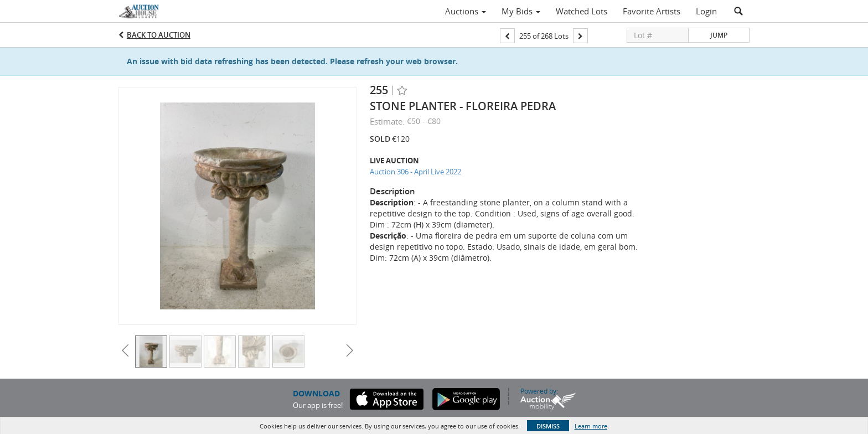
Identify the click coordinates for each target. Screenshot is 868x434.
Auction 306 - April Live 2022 (415, 172)
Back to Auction (159, 35)
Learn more (591, 426)
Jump (719, 35)
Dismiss (548, 426)
